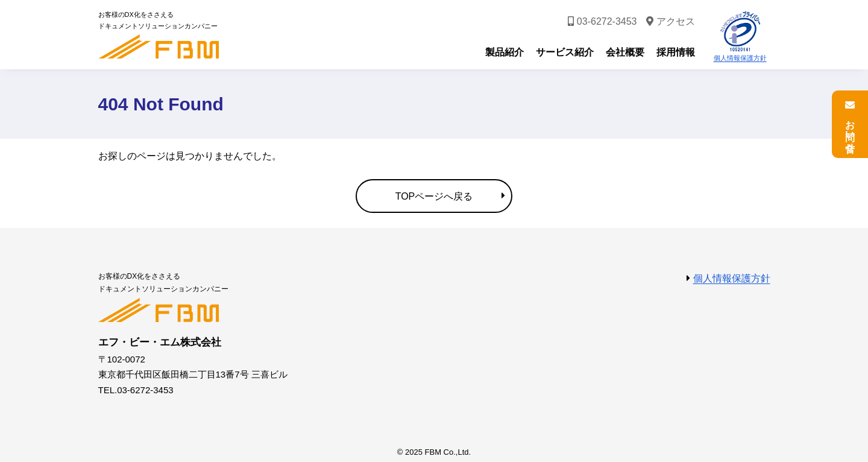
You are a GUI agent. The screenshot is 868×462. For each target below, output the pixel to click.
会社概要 (625, 52)
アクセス (676, 21)
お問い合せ (850, 131)
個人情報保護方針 (740, 58)
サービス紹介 (565, 52)
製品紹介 (505, 52)
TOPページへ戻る (434, 196)
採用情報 (676, 52)
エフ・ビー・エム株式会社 (159, 46)
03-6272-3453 (607, 21)
